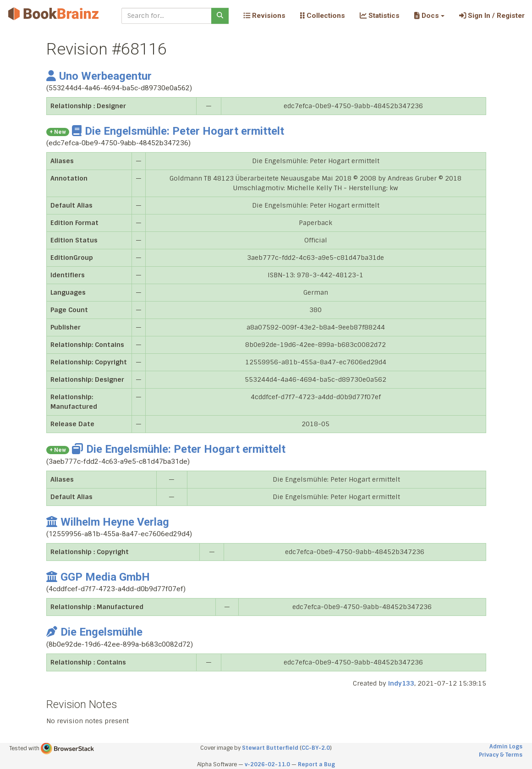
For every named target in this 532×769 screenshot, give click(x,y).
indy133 (401, 683)
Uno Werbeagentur (99, 76)
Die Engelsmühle (94, 632)
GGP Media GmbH (98, 577)
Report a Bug (316, 764)
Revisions (264, 16)
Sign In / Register (492, 16)
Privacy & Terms (501, 755)
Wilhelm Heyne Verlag (108, 522)
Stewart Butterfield (270, 748)
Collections (323, 16)
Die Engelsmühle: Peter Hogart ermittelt (178, 131)
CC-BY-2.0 (316, 748)
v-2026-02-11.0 (267, 764)
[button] (429, 16)
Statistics (380, 16)
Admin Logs (506, 747)
